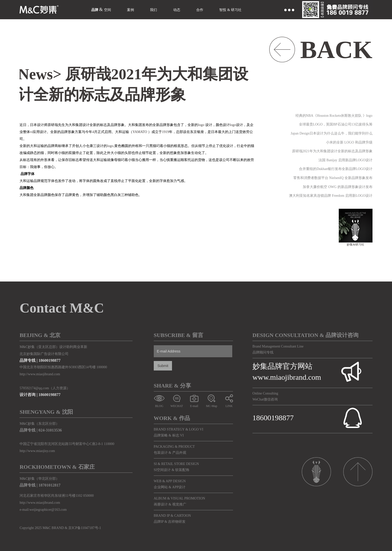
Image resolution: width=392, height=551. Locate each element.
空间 (110, 9)
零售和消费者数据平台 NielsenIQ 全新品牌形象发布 (333, 178)
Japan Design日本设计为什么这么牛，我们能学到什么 (332, 133)
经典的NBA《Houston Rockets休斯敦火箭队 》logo (334, 116)
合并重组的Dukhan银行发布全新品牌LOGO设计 (336, 169)
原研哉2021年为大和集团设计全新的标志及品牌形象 (332, 151)
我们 (160, 9)
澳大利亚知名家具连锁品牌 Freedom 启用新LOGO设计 (331, 196)
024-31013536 (50, 430)
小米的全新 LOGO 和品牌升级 (349, 142)
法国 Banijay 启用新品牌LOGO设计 (345, 160)
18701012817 (49, 485)
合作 (211, 9)
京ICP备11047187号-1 (85, 528)
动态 (186, 9)
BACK (336, 50)
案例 (135, 9)
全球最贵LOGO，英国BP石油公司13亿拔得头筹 (336, 124)
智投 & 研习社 (245, 9)
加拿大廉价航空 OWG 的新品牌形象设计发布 (337, 187)
